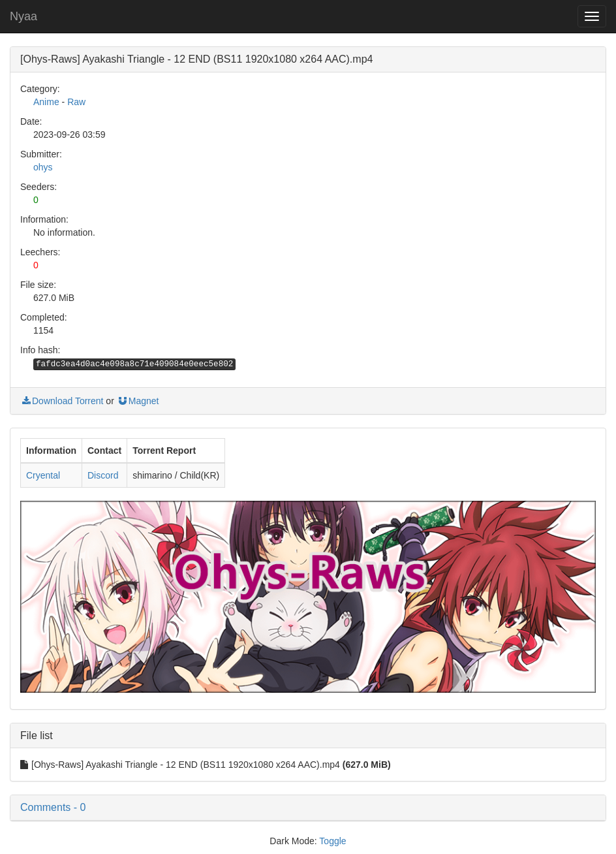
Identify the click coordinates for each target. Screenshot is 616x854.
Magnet (138, 401)
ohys (43, 167)
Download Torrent (62, 401)
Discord (103, 475)
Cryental (43, 475)
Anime (46, 102)
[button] (308, 808)
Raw (76, 102)
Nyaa (23, 16)
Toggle (332, 841)
